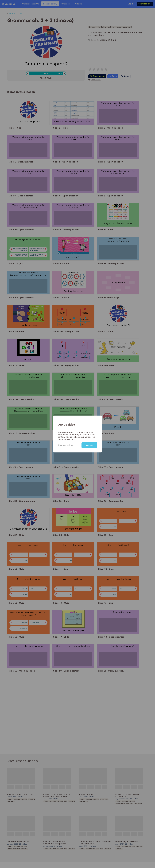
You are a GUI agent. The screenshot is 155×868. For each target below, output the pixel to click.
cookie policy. (71, 439)
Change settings (66, 445)
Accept (89, 445)
